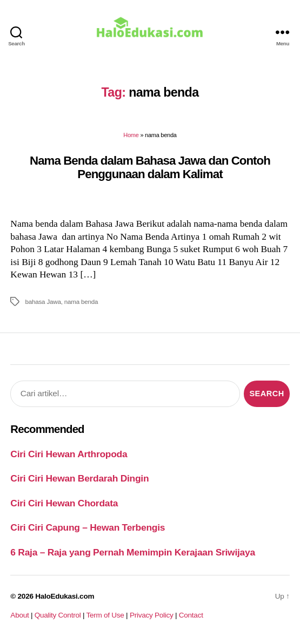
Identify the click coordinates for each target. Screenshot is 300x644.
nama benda (81, 301)
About (19, 615)
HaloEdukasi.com (65, 596)
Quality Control (58, 615)
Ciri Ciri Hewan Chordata (64, 503)
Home (131, 135)
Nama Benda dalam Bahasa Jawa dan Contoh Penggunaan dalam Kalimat (150, 167)
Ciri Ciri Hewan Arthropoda (69, 454)
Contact (191, 615)
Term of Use (105, 615)
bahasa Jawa (43, 301)
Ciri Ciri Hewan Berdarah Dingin (79, 478)
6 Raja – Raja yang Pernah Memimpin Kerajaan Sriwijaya (132, 552)
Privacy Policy (152, 615)
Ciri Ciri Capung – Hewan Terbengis (88, 527)
